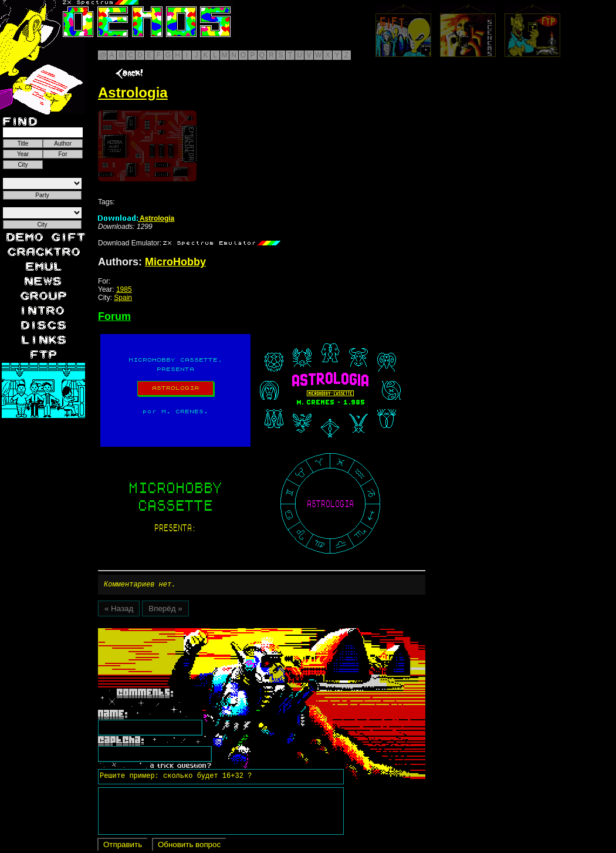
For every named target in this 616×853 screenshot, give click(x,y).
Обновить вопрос (189, 846)
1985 (124, 289)
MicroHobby (175, 262)
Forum (114, 316)
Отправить (123, 846)
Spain (123, 298)
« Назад (119, 610)
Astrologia (136, 218)
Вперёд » (165, 610)
